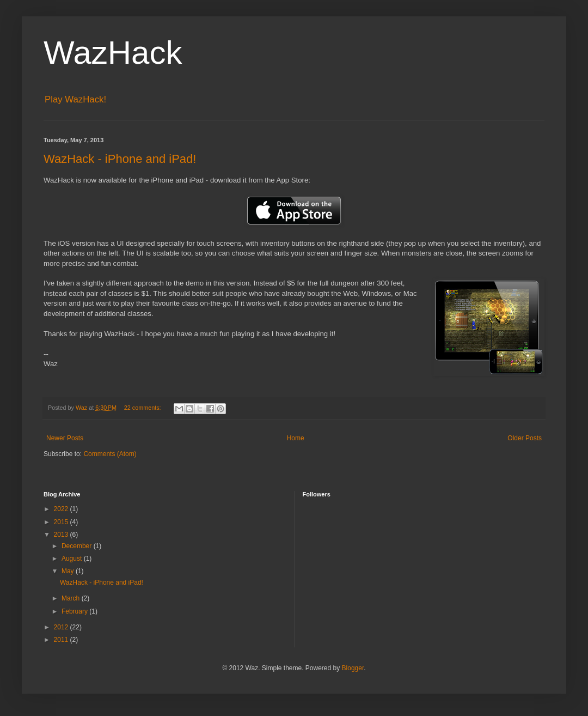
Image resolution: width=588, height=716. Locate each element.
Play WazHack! (75, 99)
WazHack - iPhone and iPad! (120, 159)
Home (296, 438)
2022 (62, 509)
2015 (62, 522)
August (73, 559)
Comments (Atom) (110, 454)
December (78, 546)
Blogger (353, 668)
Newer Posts (65, 438)
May (69, 571)
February (75, 611)
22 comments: (143, 408)
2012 (62, 627)
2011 (62, 640)
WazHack (113, 53)
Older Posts (525, 438)
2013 (62, 535)
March (72, 598)
